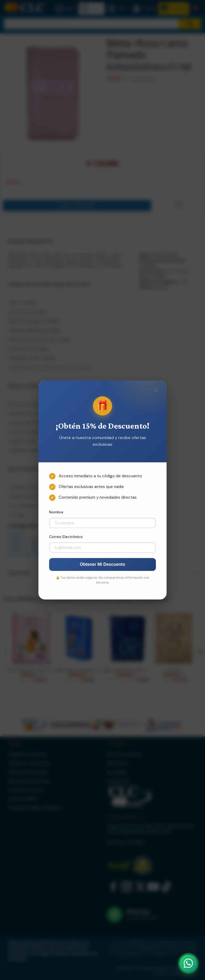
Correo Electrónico (66, 537)
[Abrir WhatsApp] (188, 963)
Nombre (56, 512)
